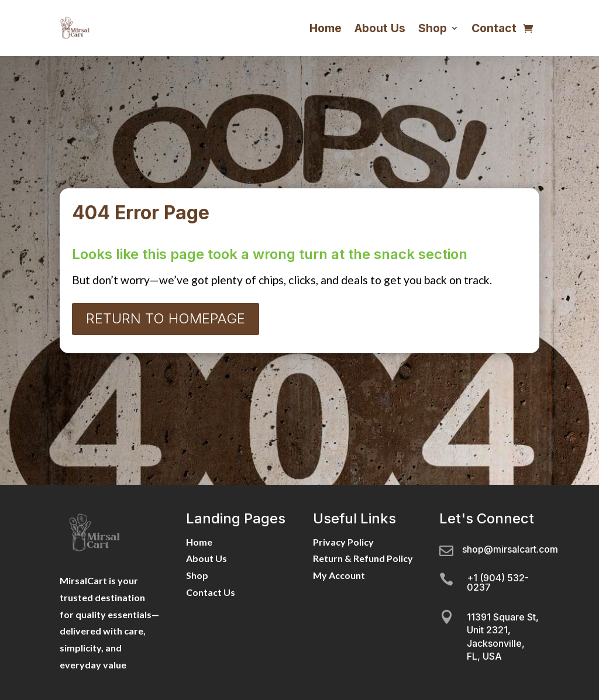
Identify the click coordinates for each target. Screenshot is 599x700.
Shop (433, 28)
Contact (494, 28)
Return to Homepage (166, 318)
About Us (380, 28)
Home (326, 28)
